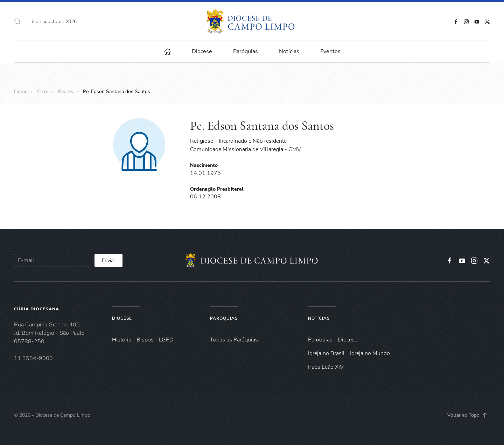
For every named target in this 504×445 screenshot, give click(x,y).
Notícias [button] (289, 51)
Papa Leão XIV (326, 367)
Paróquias (246, 51)
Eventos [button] (330, 51)
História (122, 340)
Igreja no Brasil (326, 353)
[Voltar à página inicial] (252, 21)
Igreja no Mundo (370, 353)
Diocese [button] (202, 51)
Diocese (122, 318)
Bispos (145, 340)
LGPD (166, 340)
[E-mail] (52, 260)
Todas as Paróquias (234, 340)
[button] (17, 21)
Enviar (108, 260)
